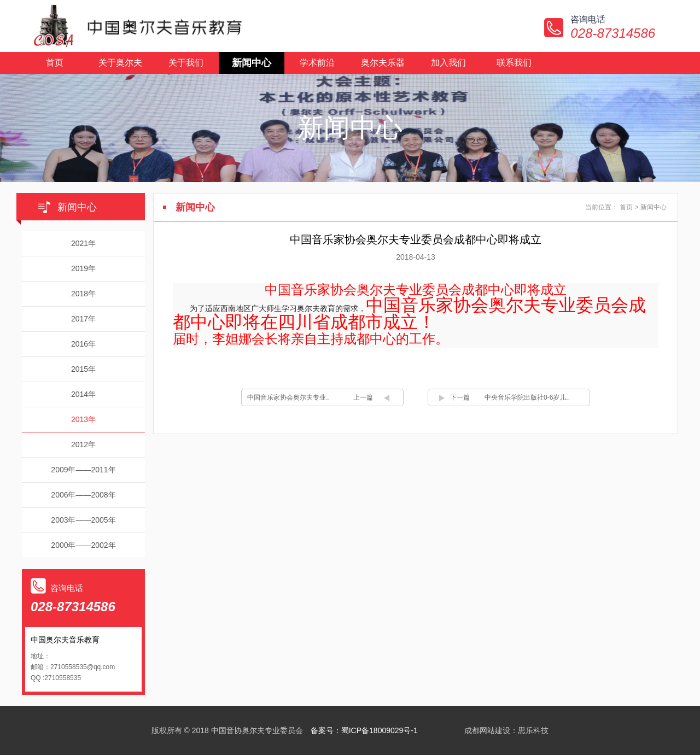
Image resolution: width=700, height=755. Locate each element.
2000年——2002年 (83, 545)
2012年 (83, 444)
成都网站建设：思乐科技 (506, 730)
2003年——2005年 (83, 520)
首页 (55, 63)
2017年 (83, 319)
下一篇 (460, 397)
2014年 (83, 394)
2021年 (83, 243)
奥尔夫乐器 (383, 63)
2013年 (83, 419)
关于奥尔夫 (120, 63)
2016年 (83, 344)
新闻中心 (252, 63)
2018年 (83, 294)
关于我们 (186, 63)
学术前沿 (317, 63)
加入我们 (448, 63)
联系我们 (514, 63)
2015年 (83, 369)
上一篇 (363, 397)
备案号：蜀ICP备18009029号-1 (364, 730)
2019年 (83, 268)
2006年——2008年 (83, 495)
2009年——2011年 (83, 470)
